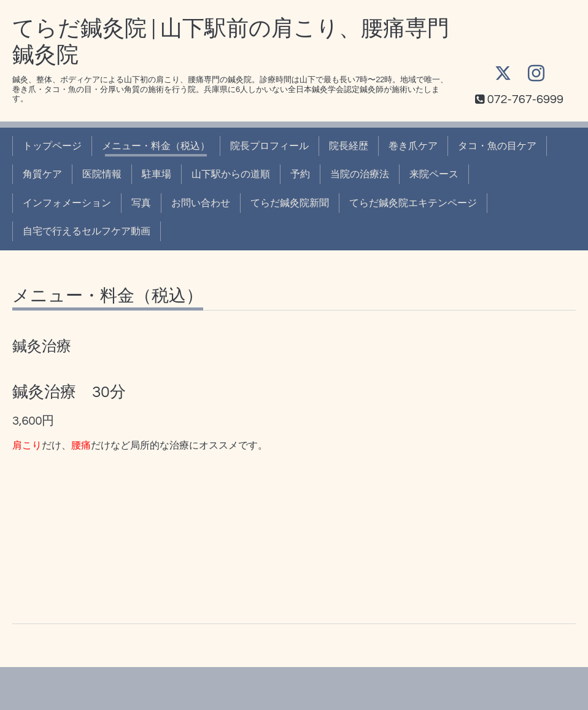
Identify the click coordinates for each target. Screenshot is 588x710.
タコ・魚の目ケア (497, 146)
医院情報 (102, 174)
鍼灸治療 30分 (69, 392)
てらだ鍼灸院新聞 (290, 203)
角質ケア (42, 174)
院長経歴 (349, 146)
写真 (141, 203)
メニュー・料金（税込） (156, 146)
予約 (300, 174)
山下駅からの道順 (231, 174)
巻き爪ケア (413, 146)
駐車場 (157, 174)
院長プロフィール (269, 146)
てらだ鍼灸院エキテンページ (413, 203)
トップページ (52, 146)
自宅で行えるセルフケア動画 (87, 231)
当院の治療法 (360, 174)
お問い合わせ (201, 203)
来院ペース (434, 174)
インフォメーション (67, 203)
